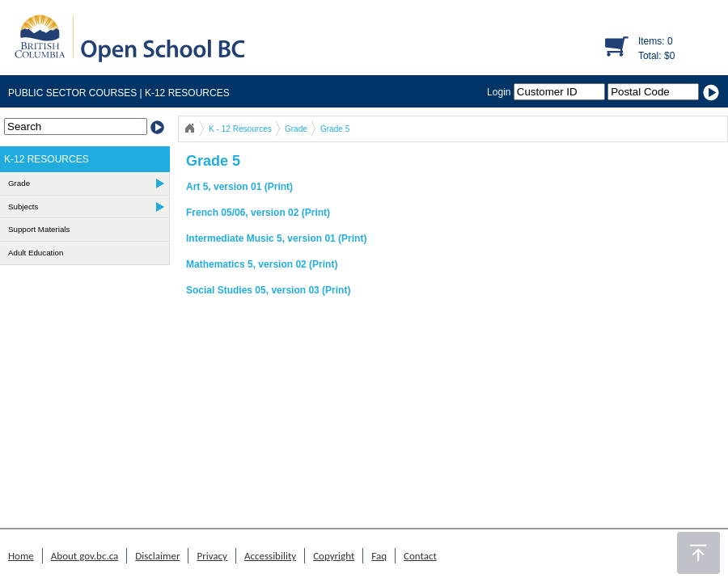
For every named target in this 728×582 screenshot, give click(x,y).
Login (547, 92)
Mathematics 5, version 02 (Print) (262, 264)
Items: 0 (656, 41)
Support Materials (39, 229)
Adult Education (36, 253)
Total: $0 (656, 56)
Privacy (212, 556)
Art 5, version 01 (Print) (239, 187)
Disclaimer (157, 556)
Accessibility (270, 556)
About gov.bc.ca (85, 556)
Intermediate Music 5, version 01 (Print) (276, 238)
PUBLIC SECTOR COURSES (72, 93)
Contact (420, 556)
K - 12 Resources (240, 129)
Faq (379, 556)
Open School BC (189, 129)
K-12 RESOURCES (186, 93)
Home (21, 556)
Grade (296, 129)
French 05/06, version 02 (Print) (258, 213)
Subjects (23, 207)
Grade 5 (335, 129)
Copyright (334, 556)
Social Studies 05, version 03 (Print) (268, 290)
